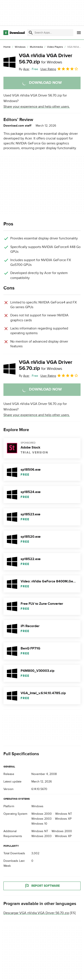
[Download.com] (14, 33)
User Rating (59, 69)
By (24, 69)
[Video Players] (55, 47)
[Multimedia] (36, 47)
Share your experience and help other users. (37, 107)
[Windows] (20, 47)
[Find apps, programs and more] (50, 33)
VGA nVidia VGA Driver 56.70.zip (46, 59)
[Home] (7, 47)
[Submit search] (31, 33)
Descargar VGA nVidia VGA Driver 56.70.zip (36, 913)
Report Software (42, 886)
